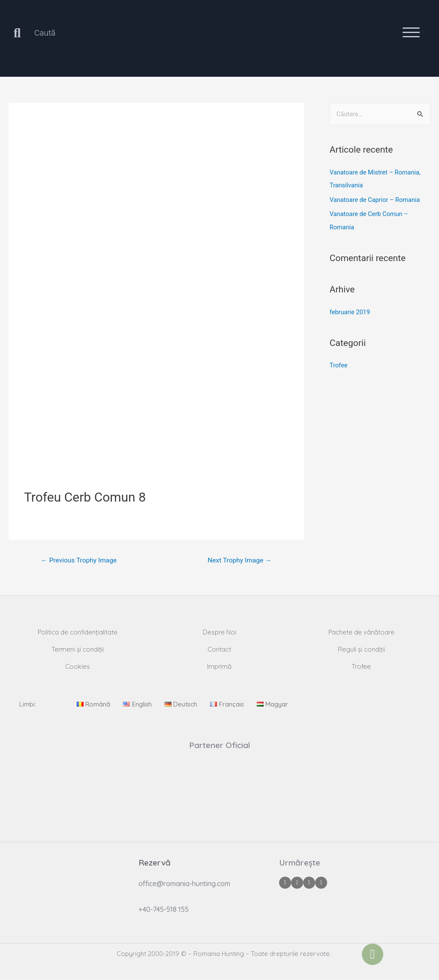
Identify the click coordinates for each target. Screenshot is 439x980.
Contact (219, 650)
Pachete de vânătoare (361, 633)
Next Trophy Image (238, 561)
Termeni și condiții (78, 650)
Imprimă (219, 667)
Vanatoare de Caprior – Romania (376, 199)
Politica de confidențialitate (78, 633)
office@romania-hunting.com (184, 884)
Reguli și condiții (361, 650)
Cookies (78, 667)
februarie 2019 (350, 312)
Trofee (339, 365)
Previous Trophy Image (80, 561)
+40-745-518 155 (164, 910)
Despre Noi (219, 633)
